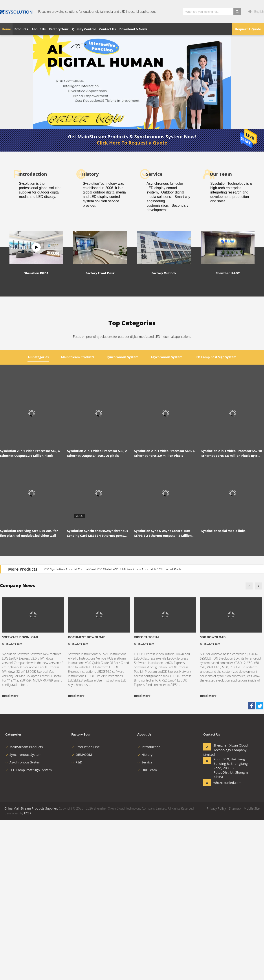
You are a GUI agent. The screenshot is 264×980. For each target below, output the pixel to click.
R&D (77, 922)
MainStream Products (24, 907)
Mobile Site (252, 968)
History (145, 914)
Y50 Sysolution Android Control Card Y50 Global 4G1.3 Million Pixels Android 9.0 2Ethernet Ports (113, 729)
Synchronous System (23, 914)
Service (145, 922)
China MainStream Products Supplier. (32, 968)
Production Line (85, 907)
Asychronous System (23, 922)
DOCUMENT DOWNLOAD (87, 797)
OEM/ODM (82, 914)
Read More (10, 856)
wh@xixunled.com (227, 942)
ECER (28, 973)
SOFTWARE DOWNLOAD (20, 797)
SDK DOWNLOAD (213, 797)
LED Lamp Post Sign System (28, 930)
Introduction (149, 907)
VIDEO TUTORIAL (147, 797)
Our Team (147, 930)
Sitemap (235, 968)
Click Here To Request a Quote (132, 143)
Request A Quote (248, 29)
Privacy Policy (216, 968)
